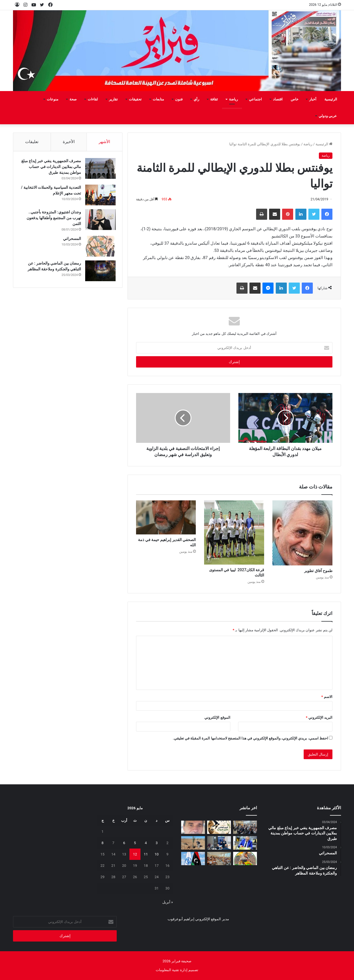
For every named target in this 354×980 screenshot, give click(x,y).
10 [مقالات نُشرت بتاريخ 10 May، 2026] (157, 854)
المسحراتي (70, 240)
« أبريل (168, 902)
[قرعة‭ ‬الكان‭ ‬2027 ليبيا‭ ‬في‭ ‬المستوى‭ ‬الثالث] (234, 532)
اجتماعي (255, 99)
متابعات (158, 99)
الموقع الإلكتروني (217, 717)
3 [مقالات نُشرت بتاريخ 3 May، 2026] (157, 843)
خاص (295, 99)
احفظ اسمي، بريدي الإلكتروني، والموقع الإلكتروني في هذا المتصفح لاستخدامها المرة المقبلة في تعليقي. (250, 738)
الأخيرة (69, 142)
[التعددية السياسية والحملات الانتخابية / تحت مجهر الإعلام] (99, 197)
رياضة (233, 99)
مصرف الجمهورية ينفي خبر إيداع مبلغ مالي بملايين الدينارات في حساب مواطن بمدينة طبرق (53, 168)
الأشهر (104, 142)
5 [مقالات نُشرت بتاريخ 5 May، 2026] (135, 843)
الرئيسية (331, 99)
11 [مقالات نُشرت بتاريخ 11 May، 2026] (146, 854)
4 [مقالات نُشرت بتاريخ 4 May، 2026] (146, 843)
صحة (73, 99)
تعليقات (32, 142)
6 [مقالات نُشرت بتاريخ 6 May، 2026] (124, 843)
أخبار (313, 99)
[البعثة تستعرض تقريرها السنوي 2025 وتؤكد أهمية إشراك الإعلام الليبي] (245, 827)
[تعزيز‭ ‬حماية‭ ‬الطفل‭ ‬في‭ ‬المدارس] (219, 843)
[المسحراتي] (99, 248)
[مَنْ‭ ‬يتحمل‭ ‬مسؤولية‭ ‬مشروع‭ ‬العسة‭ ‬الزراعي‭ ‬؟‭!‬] (193, 843)
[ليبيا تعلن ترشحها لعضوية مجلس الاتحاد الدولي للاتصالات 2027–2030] (193, 859)
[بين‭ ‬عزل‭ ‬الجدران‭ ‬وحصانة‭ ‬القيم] (193, 827)
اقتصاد (278, 99)
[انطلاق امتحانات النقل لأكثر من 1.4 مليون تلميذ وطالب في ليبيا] (219, 859)
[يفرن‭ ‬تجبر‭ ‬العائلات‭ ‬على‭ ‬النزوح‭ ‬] (245, 859)
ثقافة (214, 99)
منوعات (53, 99)
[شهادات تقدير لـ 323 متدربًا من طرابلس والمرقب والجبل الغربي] (245, 843)
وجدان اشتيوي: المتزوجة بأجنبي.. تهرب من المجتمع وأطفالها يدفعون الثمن (52, 219)
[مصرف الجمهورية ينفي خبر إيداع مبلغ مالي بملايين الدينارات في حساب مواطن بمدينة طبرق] (99, 170)
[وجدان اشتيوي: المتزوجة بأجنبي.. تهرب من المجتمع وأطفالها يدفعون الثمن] (99, 221)
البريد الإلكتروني (319, 717)
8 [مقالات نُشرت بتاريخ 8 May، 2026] (102, 843)
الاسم (327, 697)
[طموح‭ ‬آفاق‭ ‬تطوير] (302, 533)
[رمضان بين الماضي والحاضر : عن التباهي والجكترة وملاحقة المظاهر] (99, 272)
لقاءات (93, 99)
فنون (179, 99)
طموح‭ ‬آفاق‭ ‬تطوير (318, 571)
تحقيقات (135, 99)
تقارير (113, 99)
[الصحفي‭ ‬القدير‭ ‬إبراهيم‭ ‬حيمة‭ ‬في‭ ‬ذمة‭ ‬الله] (166, 517)
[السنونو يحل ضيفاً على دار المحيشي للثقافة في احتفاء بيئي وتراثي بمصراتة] (219, 827)
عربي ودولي (328, 116)
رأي (196, 99)
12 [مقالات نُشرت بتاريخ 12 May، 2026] (135, 854)
